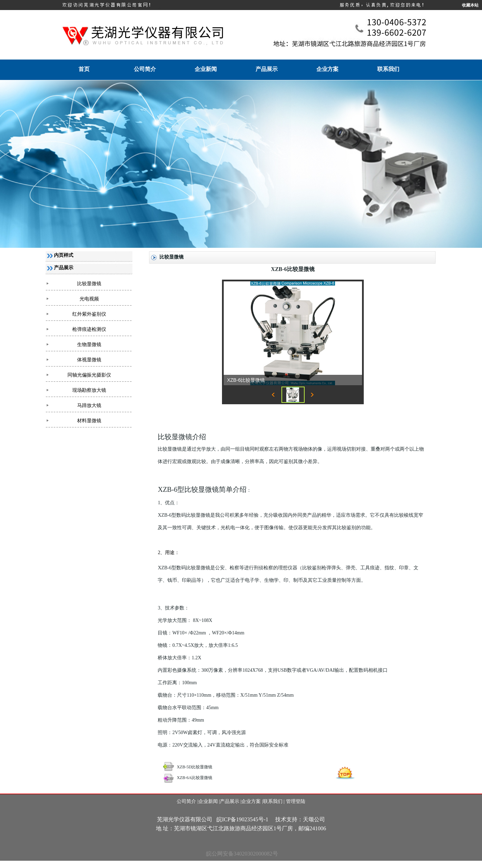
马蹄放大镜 (89, 405)
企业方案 (327, 69)
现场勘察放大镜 (89, 390)
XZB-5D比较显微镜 (194, 767)
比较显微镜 (89, 284)
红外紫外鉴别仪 (89, 314)
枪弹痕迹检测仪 (89, 329)
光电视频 (89, 299)
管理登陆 (296, 801)
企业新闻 (206, 69)
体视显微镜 (89, 360)
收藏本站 (470, 5)
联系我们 (388, 69)
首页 (84, 69)
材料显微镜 (89, 421)
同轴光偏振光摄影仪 (89, 375)
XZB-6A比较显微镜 (194, 778)
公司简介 (145, 69)
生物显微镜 (89, 345)
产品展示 (267, 69)
